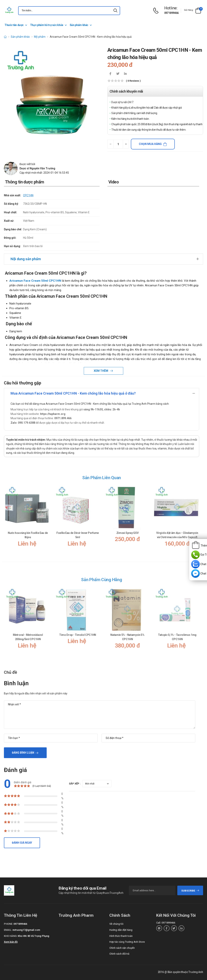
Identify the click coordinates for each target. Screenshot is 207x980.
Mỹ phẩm (40, 37)
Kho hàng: (11, 936)
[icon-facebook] (110, 74)
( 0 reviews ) (133, 81)
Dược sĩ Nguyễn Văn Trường (37, 168)
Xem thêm (101, 371)
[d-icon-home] (5, 37)
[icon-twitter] (118, 74)
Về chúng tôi (116, 924)
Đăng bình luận (23, 753)
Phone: (8, 924)
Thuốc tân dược (14, 25)
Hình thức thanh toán (121, 936)
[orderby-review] (97, 784)
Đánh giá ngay (22, 843)
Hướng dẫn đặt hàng (121, 930)
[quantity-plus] (126, 144)
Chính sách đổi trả (119, 954)
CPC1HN (28, 195)
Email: (8, 930)
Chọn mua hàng (150, 144)
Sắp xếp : (75, 784)
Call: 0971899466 (166, 923)
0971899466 (171, 13)
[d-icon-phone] (157, 11)
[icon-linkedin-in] (125, 74)
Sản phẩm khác (79, 25)
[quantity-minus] (110, 144)
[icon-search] (115, 11)
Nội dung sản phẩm (26, 259)
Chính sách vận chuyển (122, 948)
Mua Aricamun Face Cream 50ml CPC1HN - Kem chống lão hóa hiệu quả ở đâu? (73, 393)
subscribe (190, 891)
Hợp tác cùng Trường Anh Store (127, 942)
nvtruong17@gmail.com (26, 930)
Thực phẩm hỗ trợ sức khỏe (47, 25)
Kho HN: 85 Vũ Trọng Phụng (33, 936)
